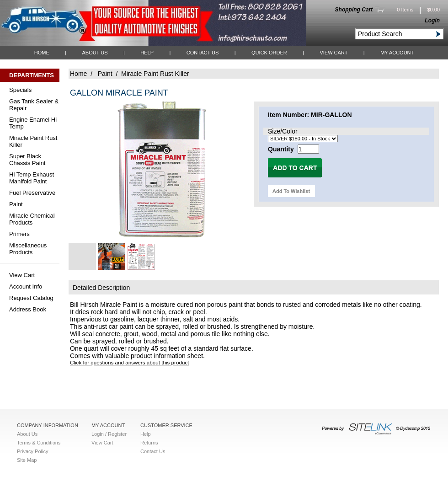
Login (432, 21)
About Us (95, 53)
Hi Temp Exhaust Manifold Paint (32, 178)
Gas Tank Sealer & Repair (34, 105)
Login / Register (109, 434)
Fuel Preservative (32, 193)
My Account (397, 53)
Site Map (27, 460)
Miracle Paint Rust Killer (33, 141)
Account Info (26, 286)
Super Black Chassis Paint (27, 160)
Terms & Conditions (39, 443)
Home (42, 53)
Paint (16, 204)
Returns (149, 443)
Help (147, 53)
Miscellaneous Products (28, 249)
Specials (20, 90)
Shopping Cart (354, 10)
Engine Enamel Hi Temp (33, 123)
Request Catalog (31, 298)
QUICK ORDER (269, 53)
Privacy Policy (32, 451)
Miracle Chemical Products (32, 219)
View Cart (333, 53)
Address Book (28, 309)
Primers (19, 234)
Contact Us (203, 53)
